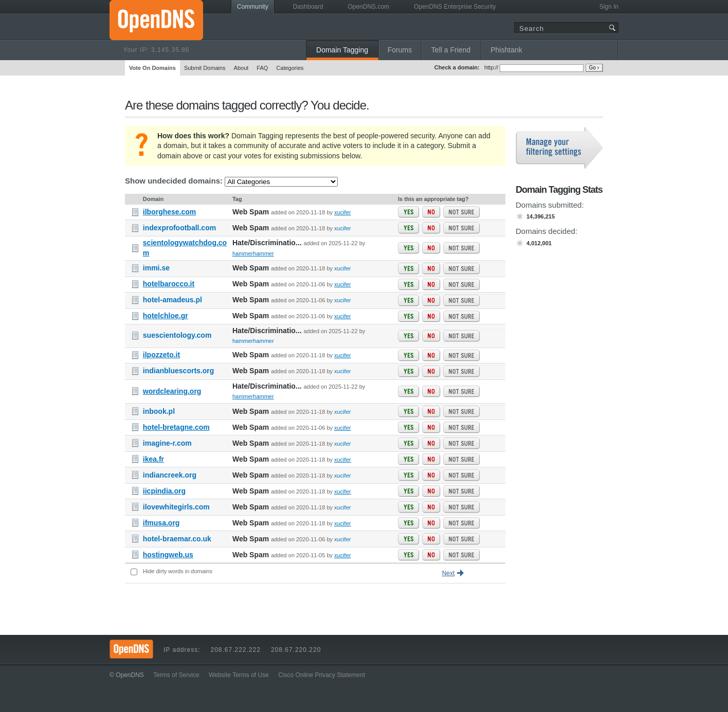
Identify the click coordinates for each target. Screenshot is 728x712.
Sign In (609, 7)
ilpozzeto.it (161, 355)
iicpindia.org (164, 491)
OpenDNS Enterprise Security (455, 7)
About (241, 68)
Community (253, 7)
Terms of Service (176, 675)
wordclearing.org (172, 391)
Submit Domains (205, 68)
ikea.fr (153, 459)
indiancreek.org (170, 475)
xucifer (342, 212)
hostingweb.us (168, 555)
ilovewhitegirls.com (176, 507)
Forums (400, 50)
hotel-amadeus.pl (172, 300)
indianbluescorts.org (178, 371)
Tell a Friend (451, 50)
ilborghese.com (169, 212)
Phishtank (506, 50)
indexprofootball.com (179, 228)
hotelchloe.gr (166, 316)
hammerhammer (253, 253)
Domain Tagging (342, 50)
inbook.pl (159, 411)
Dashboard (308, 7)
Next (449, 573)
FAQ (262, 68)
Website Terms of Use (239, 675)
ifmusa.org (161, 523)
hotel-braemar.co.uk (177, 539)
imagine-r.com (167, 443)
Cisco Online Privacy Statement (322, 675)
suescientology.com (177, 335)
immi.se (156, 268)
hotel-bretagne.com (176, 427)
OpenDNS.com (368, 7)
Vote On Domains (152, 68)
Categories (290, 68)
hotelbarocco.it (169, 284)
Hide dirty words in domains (178, 571)
